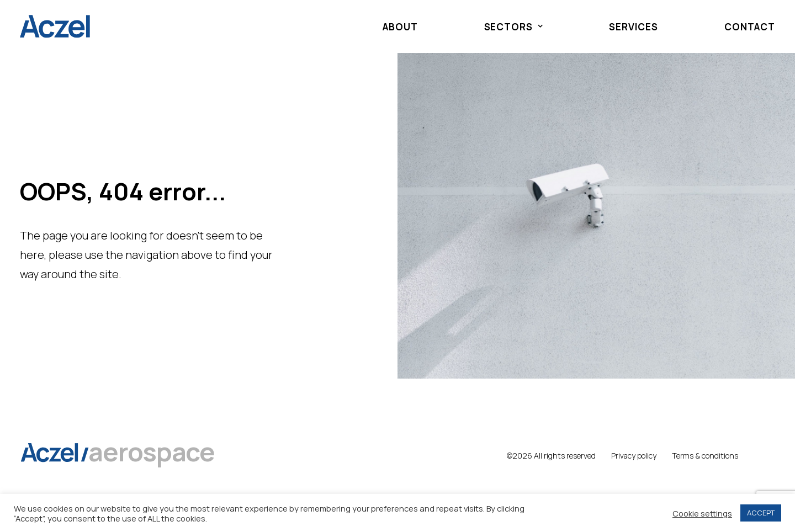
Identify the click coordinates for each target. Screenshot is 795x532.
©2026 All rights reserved (551, 456)
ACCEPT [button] (761, 513)
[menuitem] (406, 26)
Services (634, 27)
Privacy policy (634, 456)
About (400, 27)
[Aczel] (55, 26)
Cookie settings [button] (702, 513)
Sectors (514, 27)
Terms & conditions (705, 456)
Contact (750, 27)
